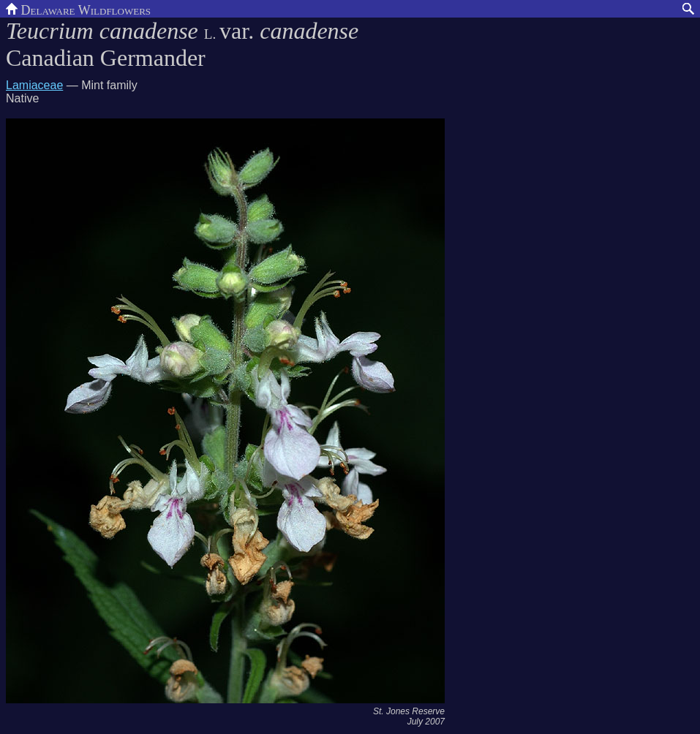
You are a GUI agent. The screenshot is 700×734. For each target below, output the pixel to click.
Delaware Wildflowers (78, 9)
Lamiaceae (34, 85)
